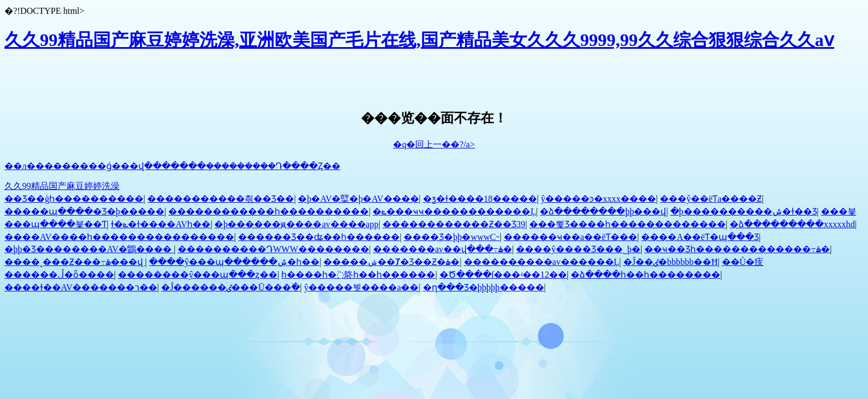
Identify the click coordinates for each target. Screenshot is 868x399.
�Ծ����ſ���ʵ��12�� (503, 275)
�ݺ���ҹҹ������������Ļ (454, 211)
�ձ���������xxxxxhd (792, 224)
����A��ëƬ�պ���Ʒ (700, 237)
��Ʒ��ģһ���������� (74, 199)
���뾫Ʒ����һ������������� (627, 224)
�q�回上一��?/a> (434, 144)
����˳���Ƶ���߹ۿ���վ (75, 262)
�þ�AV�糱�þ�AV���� (358, 199)
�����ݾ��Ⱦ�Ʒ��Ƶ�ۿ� (391, 262)
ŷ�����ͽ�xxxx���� (598, 199)
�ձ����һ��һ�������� (645, 275)
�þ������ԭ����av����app (296, 224)
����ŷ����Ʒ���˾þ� (578, 249)
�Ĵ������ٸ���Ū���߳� (231, 287)
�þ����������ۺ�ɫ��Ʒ (744, 211)
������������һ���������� (268, 211)
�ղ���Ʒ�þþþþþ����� (484, 287)
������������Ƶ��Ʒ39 (454, 224)
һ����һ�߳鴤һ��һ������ (358, 275)
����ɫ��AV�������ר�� (81, 287)
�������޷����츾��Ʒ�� (221, 199)
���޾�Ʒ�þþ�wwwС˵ (451, 237)
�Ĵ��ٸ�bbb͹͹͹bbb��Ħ (671, 262)
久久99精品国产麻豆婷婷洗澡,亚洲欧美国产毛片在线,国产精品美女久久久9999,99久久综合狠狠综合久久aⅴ (419, 40)
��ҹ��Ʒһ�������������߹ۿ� (737, 249)
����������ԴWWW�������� (273, 249)
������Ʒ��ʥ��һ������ (319, 237)
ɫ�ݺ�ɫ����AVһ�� (161, 224)
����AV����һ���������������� (119, 237)
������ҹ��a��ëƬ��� (570, 237)
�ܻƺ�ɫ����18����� (480, 199)
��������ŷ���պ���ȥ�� (198, 275)
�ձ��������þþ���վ (603, 211)
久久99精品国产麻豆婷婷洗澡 (62, 186)
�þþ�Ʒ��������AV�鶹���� (89, 249)
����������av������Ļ (542, 262)
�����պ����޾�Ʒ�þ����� (84, 211)
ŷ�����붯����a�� (361, 287)
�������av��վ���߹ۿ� (443, 249)
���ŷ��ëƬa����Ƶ (711, 199)
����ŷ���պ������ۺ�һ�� (234, 262)
